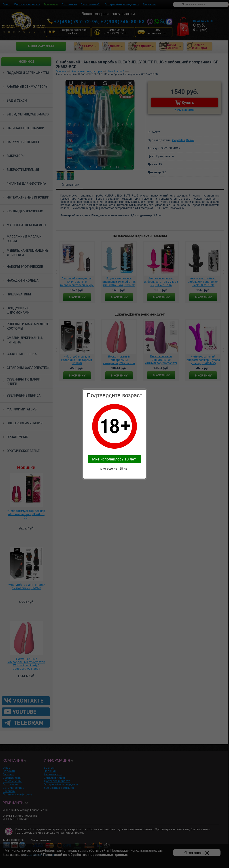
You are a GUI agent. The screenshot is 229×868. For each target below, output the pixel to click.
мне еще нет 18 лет (115, 469)
